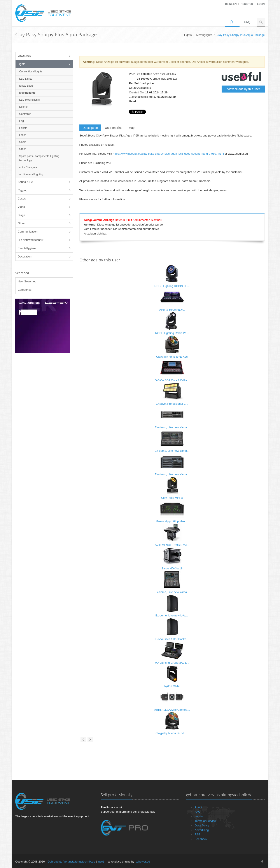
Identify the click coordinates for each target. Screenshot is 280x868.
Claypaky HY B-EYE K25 (172, 357)
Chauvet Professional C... (172, 404)
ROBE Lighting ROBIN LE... (172, 286)
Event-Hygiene (27, 248)
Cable (23, 142)
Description (90, 128)
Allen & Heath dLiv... (172, 310)
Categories (25, 290)
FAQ (247, 22)
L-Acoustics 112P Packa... (172, 639)
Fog (22, 121)
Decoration (25, 256)
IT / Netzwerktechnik (31, 240)
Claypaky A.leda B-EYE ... (172, 733)
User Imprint (113, 128)
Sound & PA (25, 182)
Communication (28, 232)
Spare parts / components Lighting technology (39, 158)
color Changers (28, 167)
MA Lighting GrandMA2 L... (172, 663)
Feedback (201, 839)
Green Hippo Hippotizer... (172, 521)
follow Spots (26, 86)
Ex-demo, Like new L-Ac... (172, 615)
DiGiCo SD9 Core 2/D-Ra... (172, 380)
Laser (23, 135)
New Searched (27, 281)
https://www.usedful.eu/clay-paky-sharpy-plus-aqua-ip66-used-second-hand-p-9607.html (168, 154)
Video (21, 207)
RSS (198, 834)
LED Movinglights (29, 100)
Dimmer (24, 107)
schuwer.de (143, 862)
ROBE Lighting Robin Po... (172, 333)
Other (23, 149)
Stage (21, 215)
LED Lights (26, 79)
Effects (23, 128)
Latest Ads (24, 56)
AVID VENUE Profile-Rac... (172, 545)
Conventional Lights (31, 72)
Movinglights (204, 35)
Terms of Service (205, 821)
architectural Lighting (31, 174)
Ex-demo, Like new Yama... (172, 427)
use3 (101, 862)
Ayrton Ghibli (172, 686)
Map (132, 128)
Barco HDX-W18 (172, 568)
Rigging (23, 190)
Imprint (199, 816)
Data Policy (202, 825)
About (198, 807)
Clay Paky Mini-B (172, 498)
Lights (22, 64)
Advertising (202, 830)
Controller (25, 114)
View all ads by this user (243, 89)
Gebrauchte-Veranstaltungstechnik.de (71, 862)
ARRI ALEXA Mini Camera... (172, 710)
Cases (22, 199)
